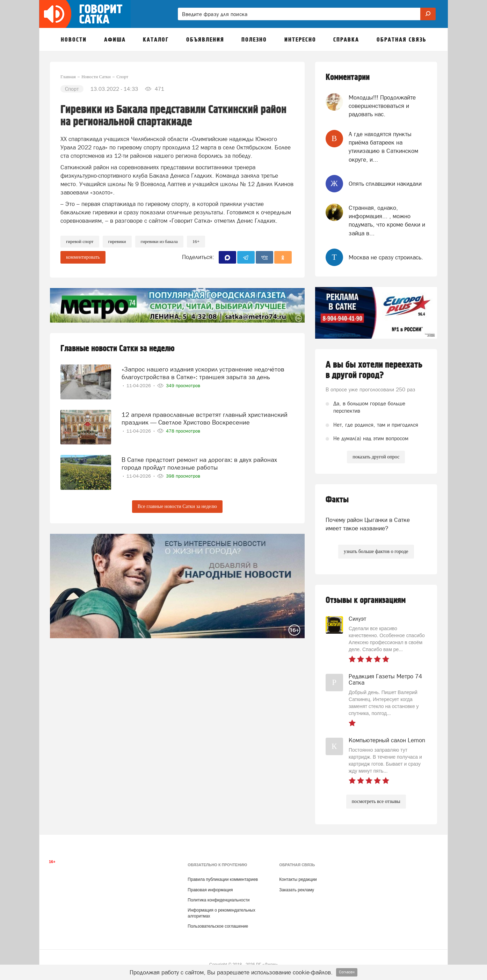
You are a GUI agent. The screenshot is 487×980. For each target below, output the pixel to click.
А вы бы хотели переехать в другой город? (374, 370)
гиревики (117, 241)
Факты (337, 500)
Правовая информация (210, 890)
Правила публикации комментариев (223, 879)
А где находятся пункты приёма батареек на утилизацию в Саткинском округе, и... (383, 147)
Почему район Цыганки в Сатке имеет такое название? (368, 524)
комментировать (83, 257)
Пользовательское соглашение (218, 926)
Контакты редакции (298, 879)
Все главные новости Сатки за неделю (177, 506)
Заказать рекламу (297, 890)
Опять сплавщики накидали (385, 184)
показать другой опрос (376, 457)
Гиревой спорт (80, 241)
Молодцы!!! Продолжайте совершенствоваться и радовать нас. (382, 106)
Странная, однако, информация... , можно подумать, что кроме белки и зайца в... (387, 220)
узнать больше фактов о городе (376, 551)
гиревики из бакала (159, 241)
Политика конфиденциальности (219, 900)
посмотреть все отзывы (376, 801)
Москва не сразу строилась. (386, 257)
